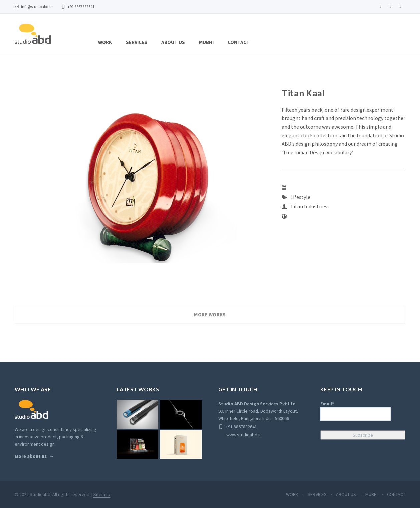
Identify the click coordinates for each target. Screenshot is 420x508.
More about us (31, 456)
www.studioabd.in (240, 435)
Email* (355, 411)
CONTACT (239, 42)
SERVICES (137, 42)
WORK (105, 42)
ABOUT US (173, 42)
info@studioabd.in (34, 7)
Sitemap (102, 494)
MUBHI (206, 42)
